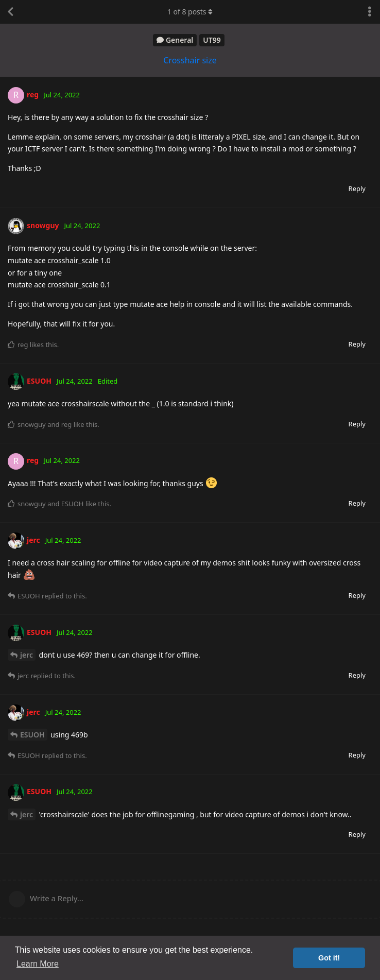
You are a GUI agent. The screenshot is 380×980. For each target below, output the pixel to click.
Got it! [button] (329, 958)
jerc (27, 655)
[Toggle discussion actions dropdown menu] (370, 12)
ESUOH (32, 735)
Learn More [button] (38, 964)
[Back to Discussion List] (10, 12)
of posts (190, 12)
